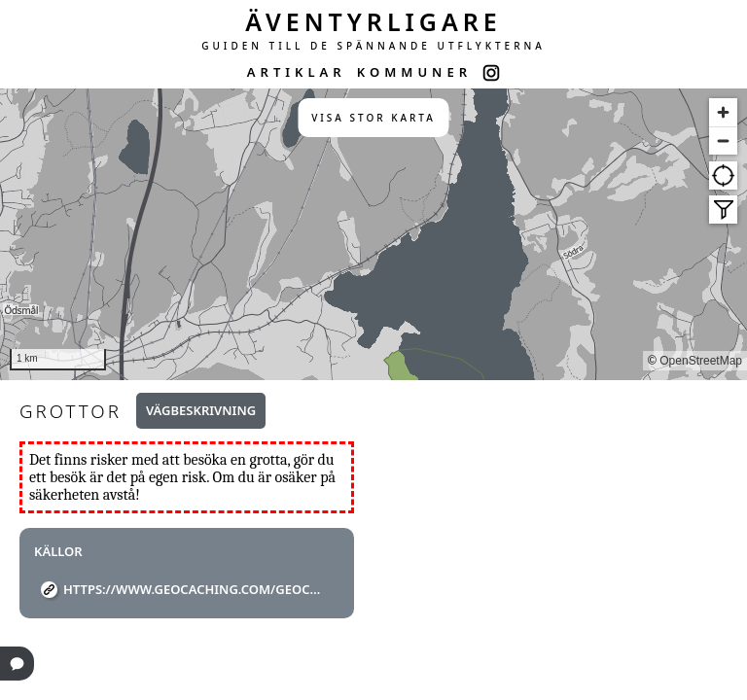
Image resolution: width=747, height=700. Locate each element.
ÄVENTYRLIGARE (373, 21)
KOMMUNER (414, 72)
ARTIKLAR (297, 72)
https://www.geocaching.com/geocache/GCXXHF (194, 589)
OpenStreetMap (701, 361)
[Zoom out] (723, 140)
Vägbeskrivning (201, 410)
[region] (373, 234)
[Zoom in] (723, 112)
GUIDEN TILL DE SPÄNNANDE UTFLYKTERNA (373, 46)
